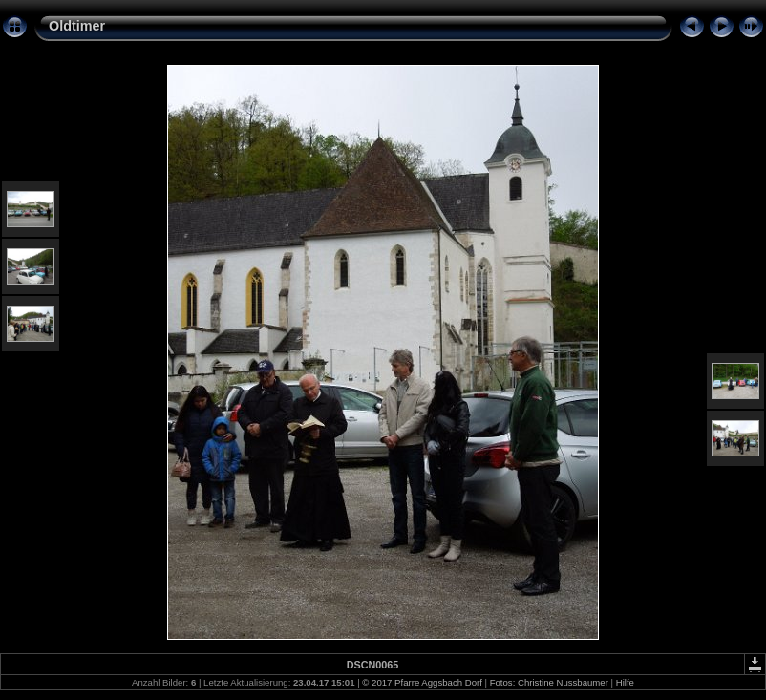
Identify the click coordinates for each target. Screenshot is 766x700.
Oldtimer (77, 26)
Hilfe (625, 682)
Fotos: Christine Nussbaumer (549, 682)
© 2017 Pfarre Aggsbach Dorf (422, 682)
